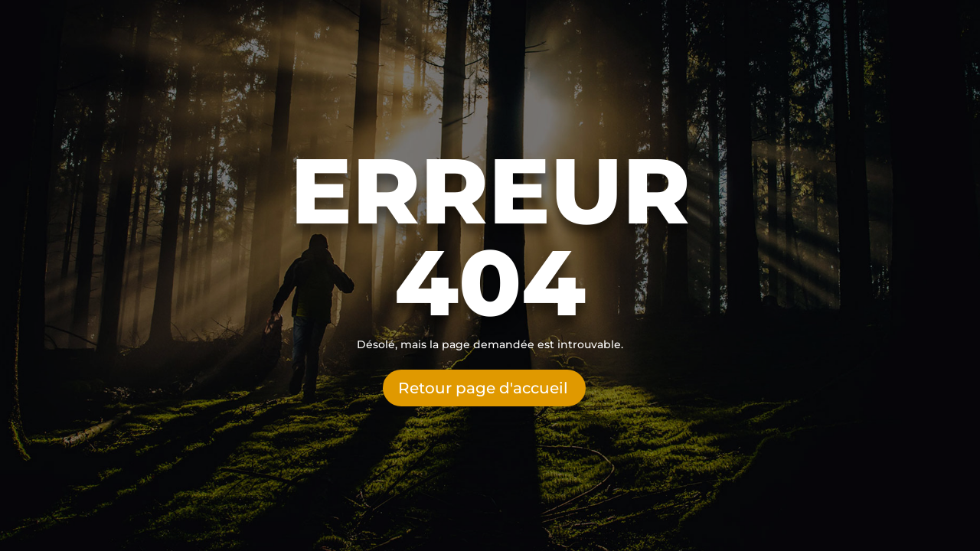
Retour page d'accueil (483, 388)
